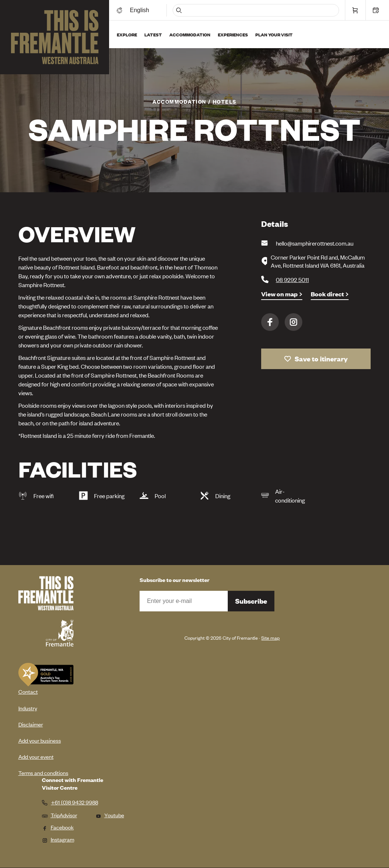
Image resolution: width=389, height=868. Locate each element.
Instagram (293, 322)
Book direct (327, 294)
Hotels (225, 101)
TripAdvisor (60, 815)
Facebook (270, 322)
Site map (270, 638)
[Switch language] (141, 10)
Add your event (36, 756)
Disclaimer (31, 724)
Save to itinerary (321, 359)
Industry (28, 708)
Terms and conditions (43, 773)
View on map (279, 294)
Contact (28, 691)
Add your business (40, 740)
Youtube (110, 815)
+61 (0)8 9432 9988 (75, 802)
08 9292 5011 (292, 279)
